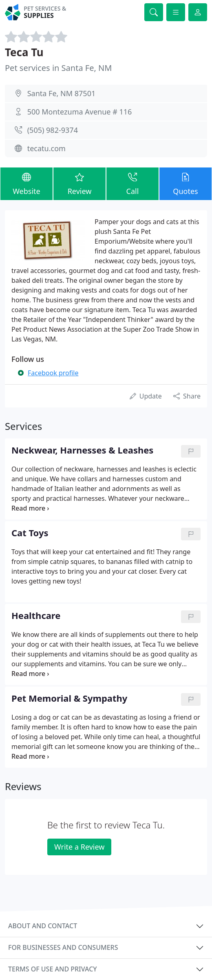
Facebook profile (53, 373)
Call (132, 183)
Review (79, 183)
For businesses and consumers (63, 947)
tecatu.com (46, 148)
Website (26, 183)
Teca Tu (24, 52)
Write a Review (79, 847)
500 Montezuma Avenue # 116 (80, 112)
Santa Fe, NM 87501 (62, 93)
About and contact (43, 926)
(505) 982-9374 (53, 130)
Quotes (185, 183)
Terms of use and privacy (53, 969)
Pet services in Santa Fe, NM (58, 68)
